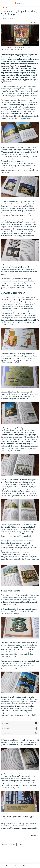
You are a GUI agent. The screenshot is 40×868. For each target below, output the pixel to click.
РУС (24, 866)
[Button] (35, 22)
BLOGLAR (4, 8)
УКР (16, 866)
